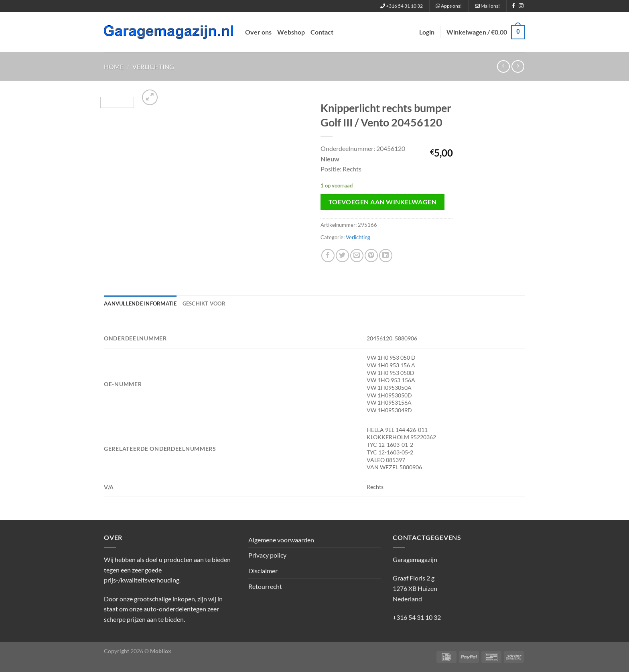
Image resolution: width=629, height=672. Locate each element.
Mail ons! (487, 6)
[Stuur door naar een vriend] (357, 256)
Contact (322, 32)
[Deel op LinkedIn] (386, 256)
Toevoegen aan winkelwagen (383, 202)
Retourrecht (265, 586)
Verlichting (153, 66)
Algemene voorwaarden (281, 540)
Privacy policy (267, 555)
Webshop (291, 32)
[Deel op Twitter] (342, 256)
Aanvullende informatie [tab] (140, 303)
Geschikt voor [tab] (204, 303)
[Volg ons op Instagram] (521, 6)
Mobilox (161, 651)
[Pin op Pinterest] (371, 256)
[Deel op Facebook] (328, 256)
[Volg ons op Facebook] (513, 6)
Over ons (258, 32)
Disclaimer (263, 571)
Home (114, 66)
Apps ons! (449, 6)
